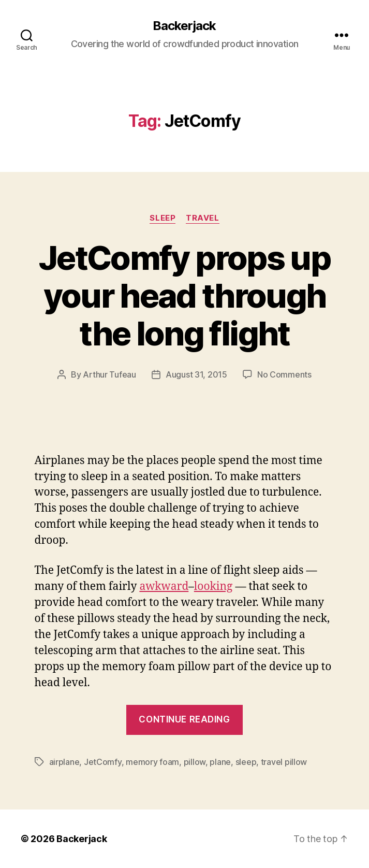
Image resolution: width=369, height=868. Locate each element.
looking (213, 587)
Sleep (163, 218)
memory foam (152, 762)
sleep (246, 762)
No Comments (284, 374)
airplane (64, 762)
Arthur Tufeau (109, 374)
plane (220, 762)
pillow (195, 762)
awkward (164, 587)
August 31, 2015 (196, 374)
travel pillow (284, 762)
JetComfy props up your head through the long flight (184, 295)
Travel (202, 218)
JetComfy (103, 762)
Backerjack (184, 26)
